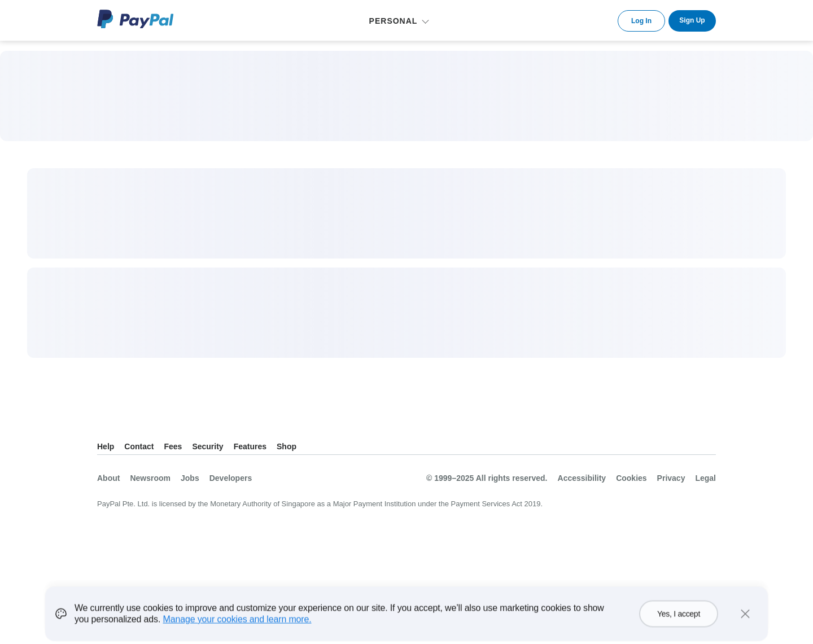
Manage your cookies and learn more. (237, 626)
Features (250, 446)
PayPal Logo (135, 19)
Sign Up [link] (692, 20)
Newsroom (150, 478)
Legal (705, 478)
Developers (231, 478)
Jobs (190, 478)
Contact (139, 446)
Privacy (671, 478)
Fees (173, 446)
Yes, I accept (679, 621)
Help (106, 446)
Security (207, 446)
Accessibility (582, 478)
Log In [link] (641, 21)
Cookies (631, 478)
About (108, 478)
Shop (287, 446)
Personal (394, 21)
